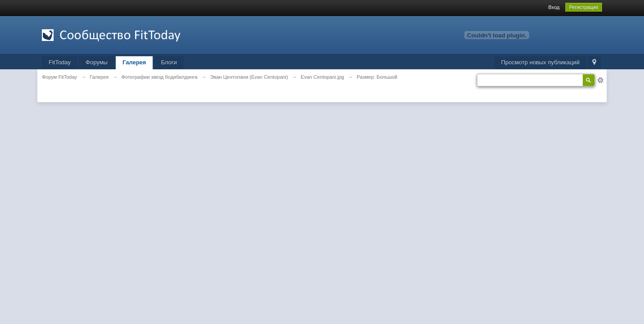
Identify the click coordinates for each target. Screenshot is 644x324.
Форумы (97, 62)
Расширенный (600, 80)
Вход (554, 7)
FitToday (60, 62)
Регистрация (584, 7)
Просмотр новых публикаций (540, 62)
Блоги (169, 62)
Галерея (134, 62)
